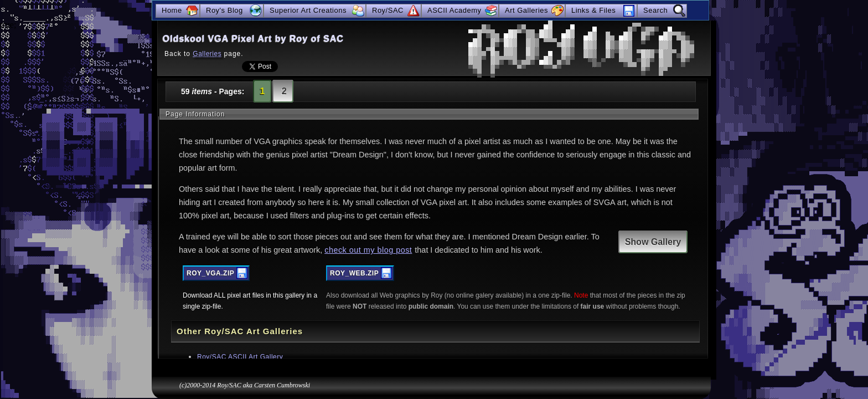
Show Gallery (653, 242)
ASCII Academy (454, 10)
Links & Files (593, 10)
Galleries (207, 54)
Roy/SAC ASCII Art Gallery (240, 357)
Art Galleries (526, 10)
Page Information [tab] (195, 114)
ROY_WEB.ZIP (354, 273)
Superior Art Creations (308, 10)
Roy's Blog (224, 10)
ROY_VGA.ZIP (210, 273)
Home (172, 10)
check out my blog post (368, 250)
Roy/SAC (388, 10)
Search (655, 10)
